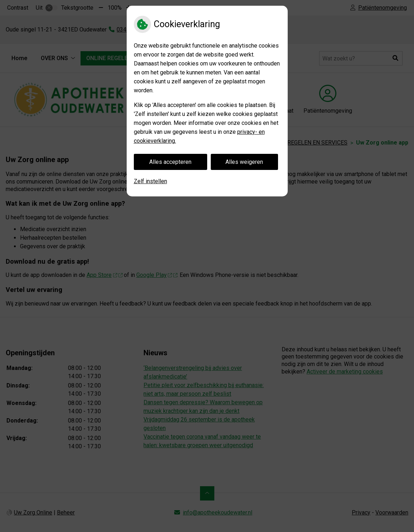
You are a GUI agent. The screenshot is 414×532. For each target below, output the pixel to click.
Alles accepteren (170, 162)
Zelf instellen (150, 181)
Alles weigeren (244, 162)
